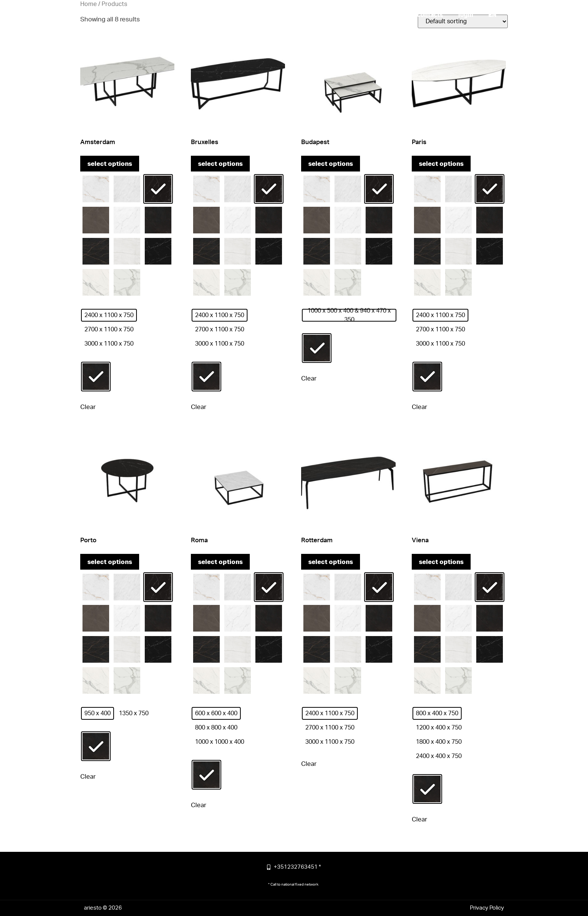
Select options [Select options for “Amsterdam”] (110, 164)
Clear (88, 407)
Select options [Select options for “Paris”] (441, 164)
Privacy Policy (487, 908)
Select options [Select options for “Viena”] (441, 562)
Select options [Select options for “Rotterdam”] (331, 562)
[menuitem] (492, 15)
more (352, 15)
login (466, 15)
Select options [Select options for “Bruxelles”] (220, 164)
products (388, 15)
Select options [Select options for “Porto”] (110, 562)
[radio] (96, 189)
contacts (430, 15)
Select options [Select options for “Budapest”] (331, 164)
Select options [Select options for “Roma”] (220, 562)
